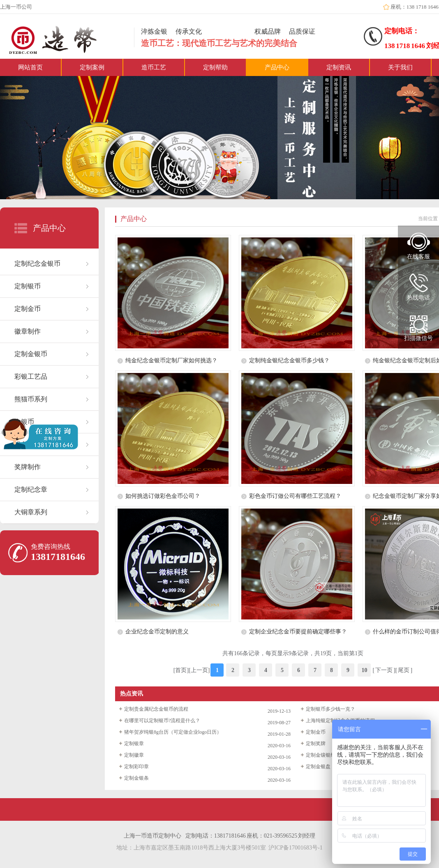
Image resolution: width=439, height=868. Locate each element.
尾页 (404, 670)
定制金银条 (136, 778)
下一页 (384, 670)
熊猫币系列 (31, 399)
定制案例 (92, 67)
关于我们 (400, 67)
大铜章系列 (31, 512)
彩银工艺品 (31, 376)
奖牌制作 (28, 467)
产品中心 (277, 67)
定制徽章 (134, 755)
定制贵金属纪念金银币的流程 (156, 709)
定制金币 (28, 309)
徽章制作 (28, 331)
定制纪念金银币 (37, 264)
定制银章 (134, 744)
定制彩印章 (136, 767)
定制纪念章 (31, 489)
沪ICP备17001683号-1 (295, 848)
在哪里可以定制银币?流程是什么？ (162, 721)
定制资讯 (339, 67)
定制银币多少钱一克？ (330, 709)
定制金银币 (31, 354)
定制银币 (28, 286)
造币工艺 (154, 67)
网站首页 (30, 67)
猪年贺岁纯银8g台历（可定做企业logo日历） (173, 732)
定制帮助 (215, 67)
